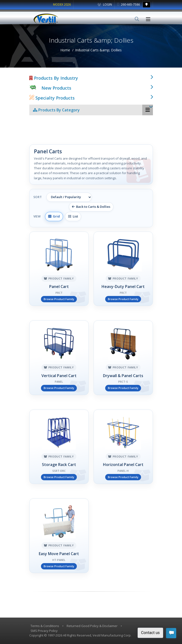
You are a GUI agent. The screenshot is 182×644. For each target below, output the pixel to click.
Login (105, 4)
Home (65, 50)
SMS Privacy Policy (44, 631)
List (73, 216)
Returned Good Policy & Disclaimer (92, 626)
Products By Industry (54, 78)
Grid (54, 216)
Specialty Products (52, 98)
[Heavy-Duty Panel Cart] (123, 269)
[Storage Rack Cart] (59, 447)
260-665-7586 (129, 4)
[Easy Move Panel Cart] (59, 536)
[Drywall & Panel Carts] (123, 358)
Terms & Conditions (45, 626)
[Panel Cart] (59, 269)
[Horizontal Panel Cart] (123, 447)
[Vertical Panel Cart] (59, 358)
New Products (56, 88)
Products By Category (56, 110)
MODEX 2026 (62, 4)
